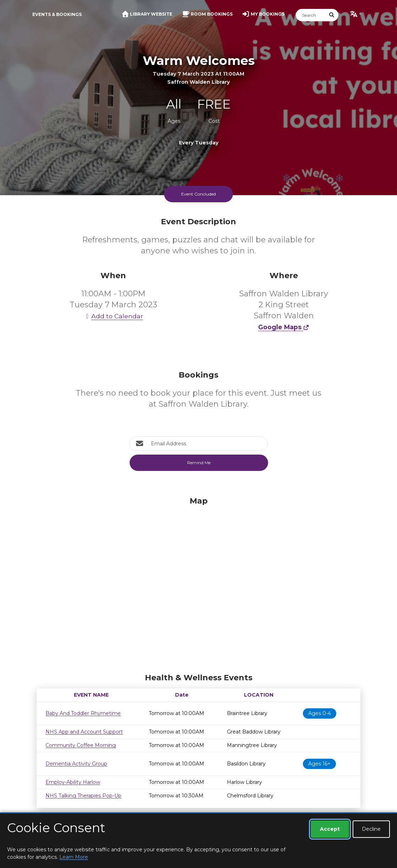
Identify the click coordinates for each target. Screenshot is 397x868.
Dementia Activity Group (76, 764)
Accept (330, 829)
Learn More (74, 857)
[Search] (311, 15)
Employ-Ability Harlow (73, 782)
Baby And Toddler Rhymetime (83, 713)
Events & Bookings (57, 14)
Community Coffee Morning (81, 745)
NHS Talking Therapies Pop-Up (83, 796)
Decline (371, 829)
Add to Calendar (113, 316)
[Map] (198, 583)
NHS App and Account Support (84, 732)
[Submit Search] (332, 15)
